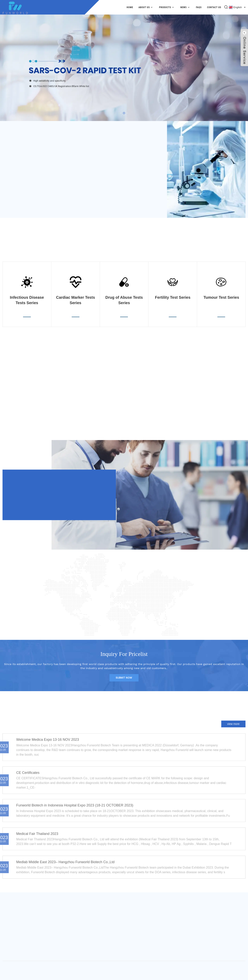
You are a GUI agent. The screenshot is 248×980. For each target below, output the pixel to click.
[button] (121, 113)
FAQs (199, 7)
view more (233, 724)
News (186, 7)
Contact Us (214, 7)
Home (130, 7)
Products (167, 7)
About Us (146, 7)
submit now (124, 678)
